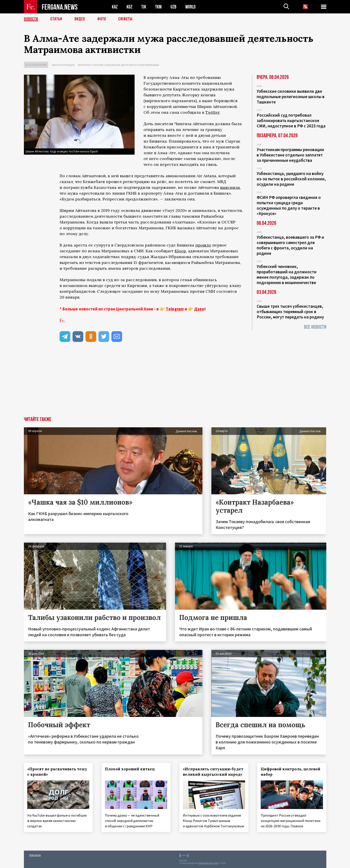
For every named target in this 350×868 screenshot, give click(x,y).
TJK (144, 7)
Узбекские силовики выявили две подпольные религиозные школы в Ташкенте (291, 97)
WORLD (190, 7)
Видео (80, 19)
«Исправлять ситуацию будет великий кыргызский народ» (213, 772)
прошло (203, 245)
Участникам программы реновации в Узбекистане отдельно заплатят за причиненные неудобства (290, 155)
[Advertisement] (175, 383)
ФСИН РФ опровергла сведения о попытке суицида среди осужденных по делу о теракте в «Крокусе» (289, 205)
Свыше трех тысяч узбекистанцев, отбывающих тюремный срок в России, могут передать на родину (290, 312)
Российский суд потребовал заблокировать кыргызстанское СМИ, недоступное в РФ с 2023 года (291, 120)
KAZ (115, 7)
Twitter (212, 112)
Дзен (199, 309)
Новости (31, 19)
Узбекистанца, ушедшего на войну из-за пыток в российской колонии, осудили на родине (291, 179)
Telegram (175, 309)
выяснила (230, 187)
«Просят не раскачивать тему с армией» (57, 772)
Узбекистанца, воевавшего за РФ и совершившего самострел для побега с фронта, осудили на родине (290, 245)
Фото (102, 19)
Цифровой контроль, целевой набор (291, 772)
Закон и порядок (63, 65)
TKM (158, 7)
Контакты (35, 855)
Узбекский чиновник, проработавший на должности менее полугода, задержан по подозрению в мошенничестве (287, 274)
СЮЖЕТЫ (125, 19)
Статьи (56, 19)
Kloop (180, 251)
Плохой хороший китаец (130, 769)
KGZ (129, 7)
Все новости (315, 327)
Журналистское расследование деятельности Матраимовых (118, 65)
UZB (173, 7)
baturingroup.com (208, 863)
